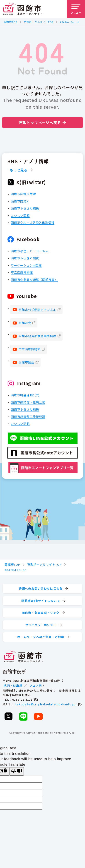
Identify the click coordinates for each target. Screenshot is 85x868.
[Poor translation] (17, 771)
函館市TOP (10, 22)
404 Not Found (69, 22)
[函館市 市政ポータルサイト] (22, 9)
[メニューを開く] (76, 9)
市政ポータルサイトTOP (39, 22)
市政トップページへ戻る (42, 123)
